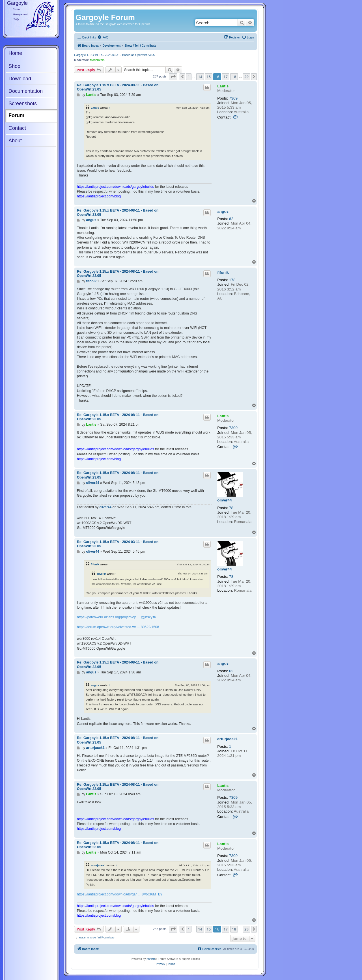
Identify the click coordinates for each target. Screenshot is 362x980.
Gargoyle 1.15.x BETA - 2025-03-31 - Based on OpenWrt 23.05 (114, 55)
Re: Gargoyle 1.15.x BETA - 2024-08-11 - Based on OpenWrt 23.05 (118, 87)
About (15, 141)
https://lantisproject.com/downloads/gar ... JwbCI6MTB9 (120, 894)
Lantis (223, 86)
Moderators (97, 60)
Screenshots (23, 104)
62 (231, 219)
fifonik (223, 273)
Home (15, 53)
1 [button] (189, 77)
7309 (233, 98)
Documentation (26, 91)
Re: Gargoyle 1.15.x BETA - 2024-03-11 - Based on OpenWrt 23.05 (118, 544)
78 (231, 508)
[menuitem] (103, 38)
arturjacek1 (228, 739)
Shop (14, 66)
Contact (17, 128)
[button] (173, 77)
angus (223, 211)
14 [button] (200, 77)
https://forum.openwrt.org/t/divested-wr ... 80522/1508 (118, 627)
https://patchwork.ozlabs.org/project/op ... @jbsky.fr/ (117, 617)
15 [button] (209, 77)
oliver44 (224, 500)
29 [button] (246, 77)
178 (232, 280)
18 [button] (234, 77)
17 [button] (226, 77)
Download (20, 79)
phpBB (151, 959)
